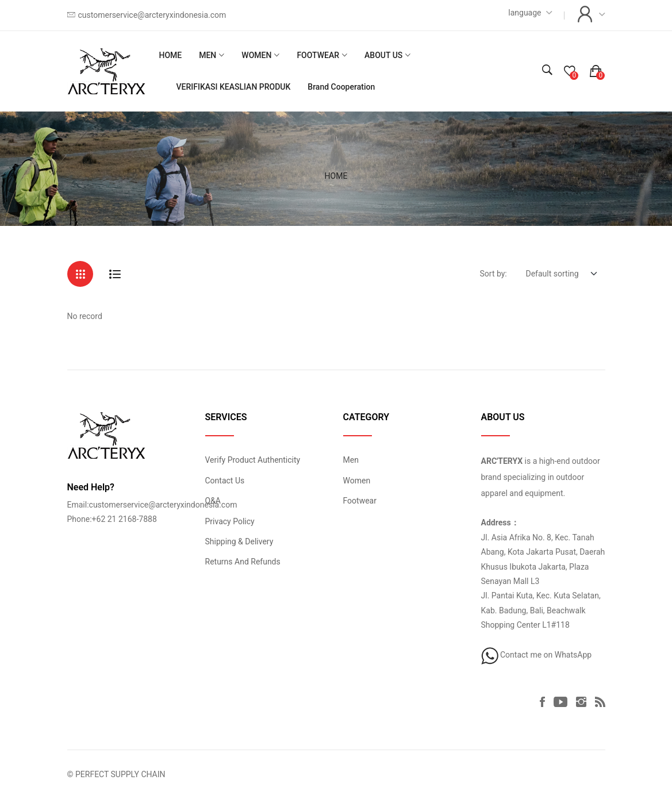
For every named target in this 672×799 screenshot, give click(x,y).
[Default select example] (561, 273)
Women (357, 481)
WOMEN (256, 55)
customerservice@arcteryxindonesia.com (152, 15)
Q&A (213, 501)
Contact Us (225, 481)
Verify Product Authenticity (253, 460)
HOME (170, 55)
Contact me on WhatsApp (537, 655)
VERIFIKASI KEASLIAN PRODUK (233, 87)
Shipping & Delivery (239, 541)
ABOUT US (383, 55)
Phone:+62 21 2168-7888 (112, 519)
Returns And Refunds (243, 562)
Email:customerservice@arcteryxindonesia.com (152, 505)
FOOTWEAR (318, 55)
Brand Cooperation (341, 87)
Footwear (360, 501)
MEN (208, 55)
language (525, 13)
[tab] (80, 274)
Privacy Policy (230, 521)
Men (351, 460)
